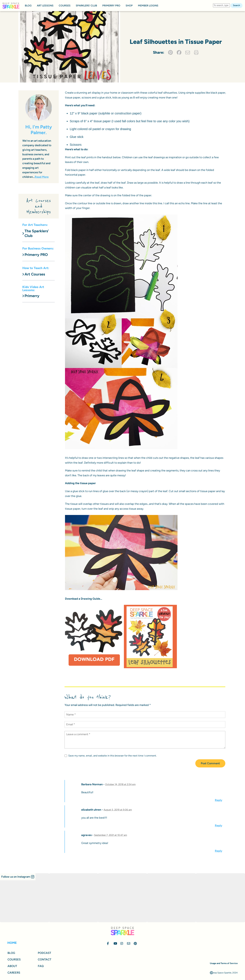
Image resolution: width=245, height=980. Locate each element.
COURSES (65, 6)
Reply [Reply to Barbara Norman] (219, 800)
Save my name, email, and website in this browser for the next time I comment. (111, 756)
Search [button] (236, 5)
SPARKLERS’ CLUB (86, 6)
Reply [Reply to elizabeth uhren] (219, 826)
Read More (42, 177)
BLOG (28, 6)
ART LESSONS (45, 6)
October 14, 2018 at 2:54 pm (120, 784)
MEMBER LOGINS (148, 6)
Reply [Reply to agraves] (219, 851)
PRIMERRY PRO (111, 6)
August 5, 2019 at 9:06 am (118, 810)
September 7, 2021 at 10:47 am (111, 835)
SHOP (129, 6)
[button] (18, 877)
